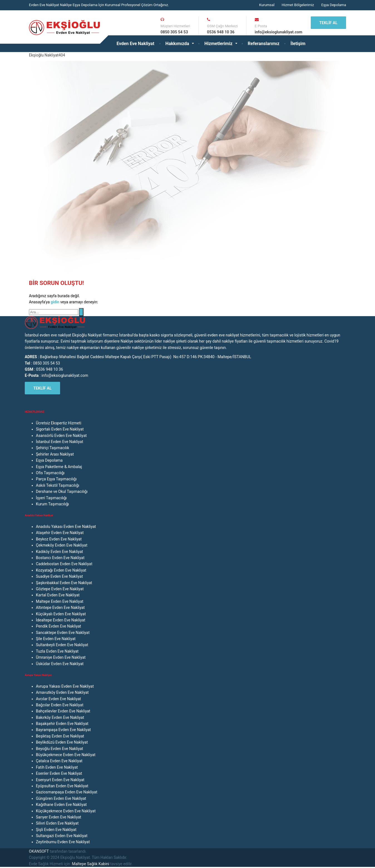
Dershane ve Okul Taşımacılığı (62, 491)
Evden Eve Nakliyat (135, 44)
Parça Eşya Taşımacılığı (56, 479)
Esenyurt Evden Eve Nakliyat (60, 780)
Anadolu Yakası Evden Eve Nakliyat (66, 527)
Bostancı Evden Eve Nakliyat (60, 558)
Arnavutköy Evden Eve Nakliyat (62, 692)
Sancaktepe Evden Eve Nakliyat (63, 633)
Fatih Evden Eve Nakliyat (57, 767)
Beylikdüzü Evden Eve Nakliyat (62, 742)
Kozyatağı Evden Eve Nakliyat (61, 570)
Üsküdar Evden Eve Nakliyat (60, 664)
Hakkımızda (177, 44)
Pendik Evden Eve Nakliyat (58, 626)
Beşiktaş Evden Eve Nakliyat (60, 736)
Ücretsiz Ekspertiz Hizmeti (59, 423)
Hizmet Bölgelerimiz (298, 5)
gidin (55, 302)
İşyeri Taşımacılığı (51, 498)
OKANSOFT (39, 851)
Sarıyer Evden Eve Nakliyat (59, 817)
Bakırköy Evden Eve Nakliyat (60, 717)
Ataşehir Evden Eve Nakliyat (60, 533)
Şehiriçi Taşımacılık (52, 448)
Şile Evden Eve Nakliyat (56, 639)
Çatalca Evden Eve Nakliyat (59, 761)
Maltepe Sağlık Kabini (91, 864)
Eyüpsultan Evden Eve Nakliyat (62, 786)
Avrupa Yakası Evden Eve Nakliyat (65, 686)
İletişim (298, 44)
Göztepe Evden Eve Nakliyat (60, 589)
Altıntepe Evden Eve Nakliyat (60, 608)
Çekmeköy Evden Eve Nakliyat (62, 545)
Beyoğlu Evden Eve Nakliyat (60, 749)
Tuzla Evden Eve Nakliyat (57, 651)
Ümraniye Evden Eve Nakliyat (61, 657)
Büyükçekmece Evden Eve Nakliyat (66, 755)
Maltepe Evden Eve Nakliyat (60, 601)
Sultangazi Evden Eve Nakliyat (62, 836)
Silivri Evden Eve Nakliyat (57, 823)
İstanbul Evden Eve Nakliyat (60, 442)
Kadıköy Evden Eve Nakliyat (59, 552)
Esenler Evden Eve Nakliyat (59, 773)
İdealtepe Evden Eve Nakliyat (61, 620)
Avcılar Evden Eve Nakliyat (58, 699)
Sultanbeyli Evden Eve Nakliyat (62, 645)
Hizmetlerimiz (219, 44)
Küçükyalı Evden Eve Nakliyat (61, 614)
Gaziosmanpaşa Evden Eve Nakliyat (67, 792)
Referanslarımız (264, 44)
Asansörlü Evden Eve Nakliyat (61, 436)
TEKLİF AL (328, 23)
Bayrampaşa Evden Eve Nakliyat (63, 730)
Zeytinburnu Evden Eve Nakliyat (63, 842)
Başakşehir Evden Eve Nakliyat (62, 724)
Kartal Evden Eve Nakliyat (58, 595)
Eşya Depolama (334, 5)
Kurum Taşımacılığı (52, 504)
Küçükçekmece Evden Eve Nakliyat (66, 811)
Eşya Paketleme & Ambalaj (59, 467)
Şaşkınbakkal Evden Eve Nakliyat (64, 583)
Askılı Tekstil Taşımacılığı (58, 485)
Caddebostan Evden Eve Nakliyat (64, 564)
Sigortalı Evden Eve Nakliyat (60, 429)
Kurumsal (267, 5)
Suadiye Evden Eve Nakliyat (59, 576)
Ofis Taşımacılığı (50, 473)
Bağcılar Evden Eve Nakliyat (60, 705)
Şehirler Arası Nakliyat (55, 454)
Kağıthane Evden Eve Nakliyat (61, 805)
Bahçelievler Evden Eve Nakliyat (63, 711)
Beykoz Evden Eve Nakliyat (59, 539)
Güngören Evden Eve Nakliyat (61, 798)
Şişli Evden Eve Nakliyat (56, 830)
